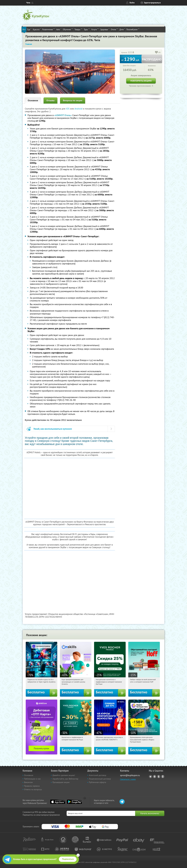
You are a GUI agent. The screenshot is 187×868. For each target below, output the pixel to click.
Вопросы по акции (73, 100)
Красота (37, 29)
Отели (114, 29)
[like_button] (156, 53)
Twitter (159, 777)
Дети (122, 29)
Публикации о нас (32, 779)
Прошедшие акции (61, 782)
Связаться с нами (128, 779)
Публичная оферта (97, 782)
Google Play (74, 802)
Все (24, 29)
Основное (33, 100)
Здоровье (105, 29)
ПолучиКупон (133, 29)
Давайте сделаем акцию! (64, 775)
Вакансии (28, 782)
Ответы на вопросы (33, 789)
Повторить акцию (141, 81)
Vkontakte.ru (155, 777)
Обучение (68, 29)
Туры (87, 29)
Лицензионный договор (100, 779)
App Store (58, 802)
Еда (29, 29)
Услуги (95, 29)
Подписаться (68, 859)
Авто (59, 29)
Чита (28, 3)
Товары (78, 29)
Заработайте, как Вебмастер (65, 779)
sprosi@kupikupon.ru (130, 775)
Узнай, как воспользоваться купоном (53, 429)
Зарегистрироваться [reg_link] (152, 3)
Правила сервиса (32, 786)
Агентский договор (98, 775)
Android (79, 109)
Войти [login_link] (132, 3)
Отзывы (50, 100)
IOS (68, 109)
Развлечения (48, 29)
